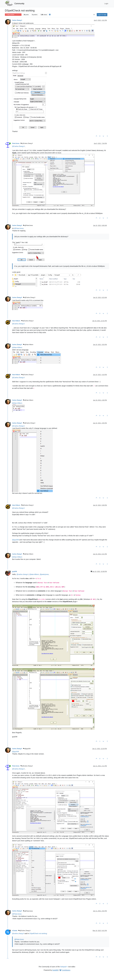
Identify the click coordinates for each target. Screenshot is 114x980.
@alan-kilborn (34, 574)
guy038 (14, 571)
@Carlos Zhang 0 (27, 143)
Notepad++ (64, 967)
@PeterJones (28, 225)
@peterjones (44, 574)
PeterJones (16, 143)
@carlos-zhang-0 (23, 574)
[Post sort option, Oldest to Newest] (94, 15)
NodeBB (55, 970)
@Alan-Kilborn (17, 347)
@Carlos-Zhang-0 (18, 146)
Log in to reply (102, 15)
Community (19, 4)
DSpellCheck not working (38, 933)
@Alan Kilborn (28, 345)
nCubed (15, 931)
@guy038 (15, 540)
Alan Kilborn (16, 321)
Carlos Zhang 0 (17, 20)
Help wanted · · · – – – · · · (13, 15)
